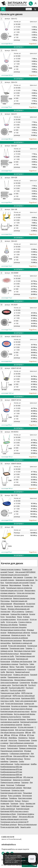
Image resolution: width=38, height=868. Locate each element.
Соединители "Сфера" (9, 817)
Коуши (3, 746)
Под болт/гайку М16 (17, 690)
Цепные (4, 796)
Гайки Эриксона (27, 806)
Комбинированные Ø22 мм (11, 767)
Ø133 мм (4, 738)
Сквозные (4, 585)
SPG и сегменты (18, 612)
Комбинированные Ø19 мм (11, 772)
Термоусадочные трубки (10, 693)
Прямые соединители (28, 748)
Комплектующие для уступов (12, 590)
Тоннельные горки (17, 648)
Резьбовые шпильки (9, 825)
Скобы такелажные (22, 764)
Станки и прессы (25, 622)
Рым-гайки (20, 667)
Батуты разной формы (17, 719)
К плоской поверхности (17, 669)
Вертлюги (10, 672)
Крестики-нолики (25, 798)
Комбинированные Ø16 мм (11, 769)
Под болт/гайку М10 (17, 688)
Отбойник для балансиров (22, 661)
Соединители (25, 683)
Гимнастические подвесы (11, 569)
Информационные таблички (19, 633)
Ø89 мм (7, 735)
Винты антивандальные (27, 825)
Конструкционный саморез (11, 788)
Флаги (20, 617)
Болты (32, 756)
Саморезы (14, 761)
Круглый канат (6, 675)
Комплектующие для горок (11, 793)
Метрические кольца (15, 759)
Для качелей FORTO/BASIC (25, 572)
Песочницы (5, 601)
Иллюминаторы (7, 680)
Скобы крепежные (8, 809)
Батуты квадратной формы (25, 714)
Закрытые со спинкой (21, 780)
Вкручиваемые (15, 585)
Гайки (3, 759)
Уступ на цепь (12, 622)
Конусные (10, 785)
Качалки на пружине (19, 706)
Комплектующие (23, 809)
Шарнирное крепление (25, 580)
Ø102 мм (15, 735)
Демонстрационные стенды (24, 598)
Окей (32, 859)
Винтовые (27, 788)
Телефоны (13, 798)
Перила (3, 609)
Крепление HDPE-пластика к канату (15, 811)
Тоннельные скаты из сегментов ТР (15, 822)
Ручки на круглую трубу (10, 827)
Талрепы (29, 648)
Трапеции (14, 803)
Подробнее (33, 44)
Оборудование (19, 604)
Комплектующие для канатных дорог (15, 711)
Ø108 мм (23, 735)
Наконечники (12, 748)
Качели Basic (11, 617)
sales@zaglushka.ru (9, 844)
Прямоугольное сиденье (10, 782)
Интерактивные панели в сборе (13, 630)
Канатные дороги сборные (22, 709)
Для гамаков (18, 577)
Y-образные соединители (20, 754)
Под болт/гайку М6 (19, 685)
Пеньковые (27, 793)
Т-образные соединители (17, 746)
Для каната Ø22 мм (26, 817)
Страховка (28, 577)
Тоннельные (5, 790)
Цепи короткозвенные (9, 683)
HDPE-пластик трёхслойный (24, 696)
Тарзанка (25, 782)
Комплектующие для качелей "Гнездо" (20, 583)
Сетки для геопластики (26, 593)
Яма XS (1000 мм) (13, 806)
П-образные (20, 785)
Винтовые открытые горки (25, 651)
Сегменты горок (18, 790)
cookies (19, 856)
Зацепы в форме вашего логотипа (14, 819)
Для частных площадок (24, 730)
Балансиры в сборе (8, 814)
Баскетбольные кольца (10, 654)
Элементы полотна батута (11, 717)
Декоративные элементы (24, 680)
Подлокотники (24, 740)
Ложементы (23, 738)
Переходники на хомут (17, 677)
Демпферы (13, 738)
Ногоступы (13, 740)
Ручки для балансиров (14, 704)
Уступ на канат (23, 619)
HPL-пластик (28, 777)
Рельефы (26, 585)
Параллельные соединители (12, 751)
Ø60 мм (28, 732)
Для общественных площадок (12, 732)
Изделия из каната (19, 635)
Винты (12, 667)
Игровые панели (7, 801)
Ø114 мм (31, 735)
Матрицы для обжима (9, 625)
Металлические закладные (11, 640)
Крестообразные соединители (22, 743)
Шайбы (34, 764)
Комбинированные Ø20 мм (11, 775)
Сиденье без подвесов (19, 614)
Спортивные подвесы (26, 814)
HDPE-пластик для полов (10, 698)
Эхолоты (10, 606)
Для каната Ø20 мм (21, 756)
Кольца (18, 801)
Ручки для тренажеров (17, 646)
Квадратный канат (22, 672)
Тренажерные (6, 780)
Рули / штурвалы (15, 796)
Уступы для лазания (26, 727)
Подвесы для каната (21, 675)
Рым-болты (24, 664)
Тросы (22, 803)
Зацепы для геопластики (24, 606)
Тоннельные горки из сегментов (19, 588)
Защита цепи (25, 827)
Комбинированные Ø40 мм (11, 777)
